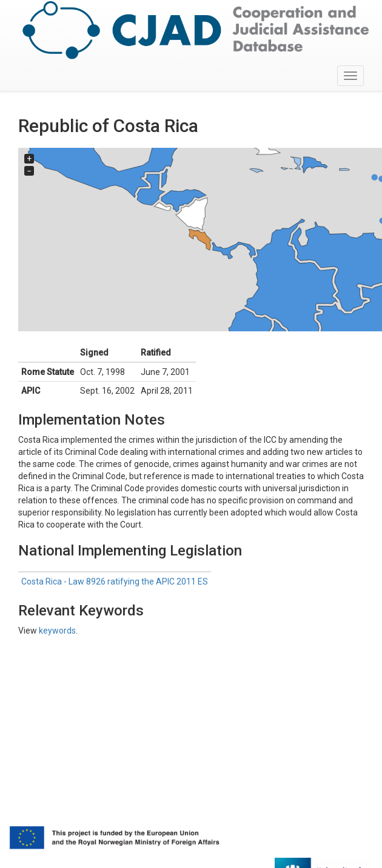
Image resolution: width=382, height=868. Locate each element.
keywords (57, 631)
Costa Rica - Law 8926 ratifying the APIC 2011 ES (115, 581)
